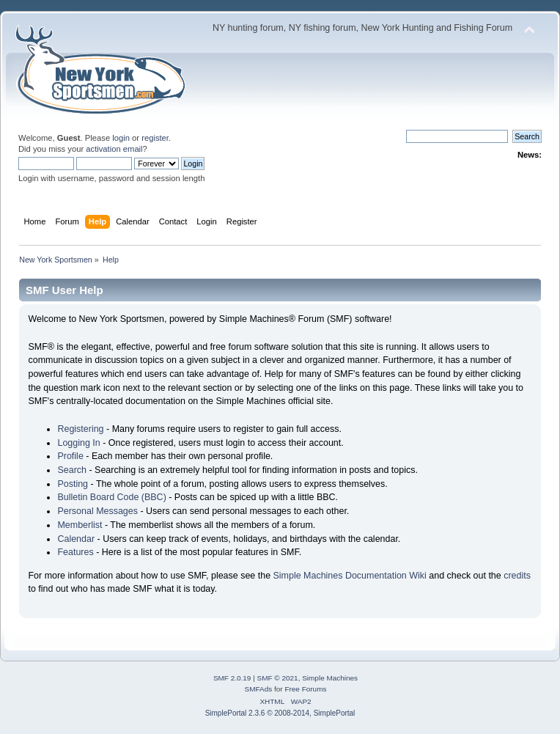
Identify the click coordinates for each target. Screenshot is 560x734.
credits (517, 576)
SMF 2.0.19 (232, 678)
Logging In (78, 443)
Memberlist (80, 525)
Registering (80, 429)
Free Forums (305, 689)
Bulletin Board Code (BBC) (111, 497)
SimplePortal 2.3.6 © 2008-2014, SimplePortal (280, 713)
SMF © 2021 (278, 678)
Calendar (76, 539)
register (155, 138)
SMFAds (259, 689)
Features (75, 552)
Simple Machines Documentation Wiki (350, 576)
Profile (70, 456)
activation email (114, 149)
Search (72, 470)
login (121, 138)
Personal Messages (97, 511)
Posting (73, 484)
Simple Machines (330, 678)
